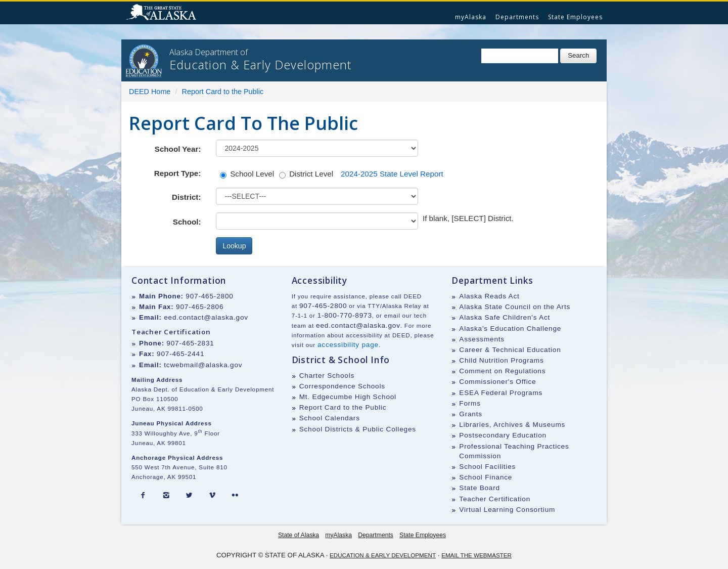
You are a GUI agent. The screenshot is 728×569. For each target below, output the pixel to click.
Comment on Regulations (502, 371)
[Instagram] (166, 496)
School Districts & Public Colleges (358, 429)
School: (187, 222)
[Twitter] (189, 496)
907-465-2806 (200, 307)
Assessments (482, 339)
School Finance (486, 477)
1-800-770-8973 (345, 315)
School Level (247, 174)
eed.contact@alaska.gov (206, 317)
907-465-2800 (209, 296)
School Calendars (330, 418)
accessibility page (348, 345)
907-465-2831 (190, 343)
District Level (306, 174)
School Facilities (487, 467)
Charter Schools (327, 376)
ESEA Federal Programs (501, 393)
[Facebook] (143, 496)
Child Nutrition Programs (501, 360)
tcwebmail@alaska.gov (203, 365)
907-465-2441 (180, 354)
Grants (471, 414)
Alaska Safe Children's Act (505, 317)
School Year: (178, 149)
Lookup (234, 246)
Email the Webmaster (476, 555)
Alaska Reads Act (489, 296)
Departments (517, 17)
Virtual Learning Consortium (507, 510)
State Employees (575, 17)
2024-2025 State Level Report (392, 174)
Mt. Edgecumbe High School (348, 397)
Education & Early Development (383, 555)
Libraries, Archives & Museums (512, 425)
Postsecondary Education (503, 435)
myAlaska (471, 17)
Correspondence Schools (342, 386)
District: (186, 197)
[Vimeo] (212, 496)
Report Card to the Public (223, 92)
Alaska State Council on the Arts (515, 307)
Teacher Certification (495, 499)
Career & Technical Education (510, 350)
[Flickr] (235, 496)
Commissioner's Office (497, 382)
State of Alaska (163, 13)
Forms (470, 403)
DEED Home (150, 92)
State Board (480, 488)
